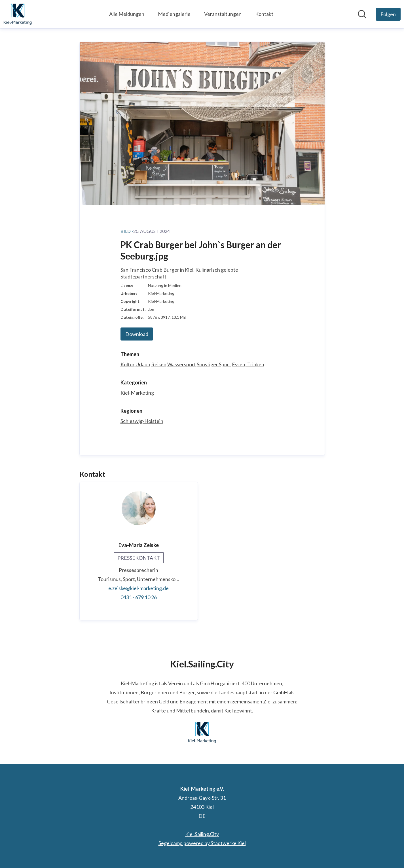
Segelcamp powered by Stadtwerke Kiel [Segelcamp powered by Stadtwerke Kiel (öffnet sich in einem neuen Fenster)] (202, 843)
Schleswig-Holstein (142, 421)
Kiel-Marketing (137, 393)
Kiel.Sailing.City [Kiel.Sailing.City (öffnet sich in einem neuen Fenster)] (202, 834)
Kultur (128, 364)
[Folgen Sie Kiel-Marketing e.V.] (388, 14)
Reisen (159, 364)
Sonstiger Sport (214, 364)
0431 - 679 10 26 (139, 597)
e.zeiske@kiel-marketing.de (138, 588)
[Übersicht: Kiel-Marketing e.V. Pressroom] (18, 14)
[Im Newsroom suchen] (362, 14)
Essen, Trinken (248, 364)
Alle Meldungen (127, 14)
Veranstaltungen (223, 14)
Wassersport (182, 364)
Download (137, 334)
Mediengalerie (174, 14)
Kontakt (264, 14)
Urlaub (143, 364)
